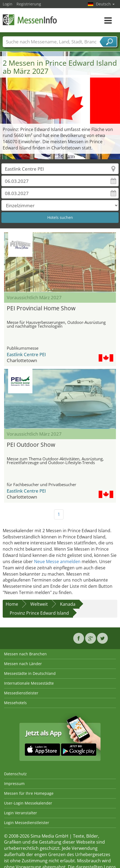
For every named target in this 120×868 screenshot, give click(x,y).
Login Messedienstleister (27, 823)
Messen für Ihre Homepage (29, 793)
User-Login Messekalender (28, 803)
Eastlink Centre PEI (26, 354)
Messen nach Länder (23, 664)
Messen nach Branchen (25, 654)
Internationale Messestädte (29, 683)
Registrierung (29, 4)
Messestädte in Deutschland (30, 673)
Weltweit (39, 604)
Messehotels (15, 703)
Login (8, 4)
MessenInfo (30, 20)
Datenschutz (15, 774)
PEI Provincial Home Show (41, 308)
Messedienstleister (21, 693)
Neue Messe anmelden (57, 561)
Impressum (14, 784)
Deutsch (105, 4)
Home (12, 604)
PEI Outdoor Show (31, 445)
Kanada (68, 604)
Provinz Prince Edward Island (39, 613)
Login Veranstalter (21, 813)
